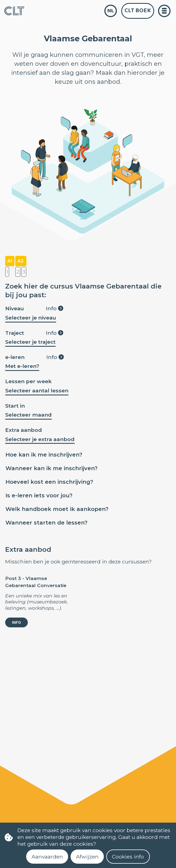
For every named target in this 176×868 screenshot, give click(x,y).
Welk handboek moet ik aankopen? (57, 509)
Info (54, 308)
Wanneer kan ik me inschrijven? (51, 468)
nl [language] (111, 11)
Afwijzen (87, 857)
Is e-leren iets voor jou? (39, 495)
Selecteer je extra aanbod (40, 439)
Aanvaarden (47, 857)
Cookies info (128, 857)
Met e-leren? (22, 366)
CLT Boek (138, 11)
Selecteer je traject (30, 342)
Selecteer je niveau (31, 318)
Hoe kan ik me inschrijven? (44, 455)
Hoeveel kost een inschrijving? (49, 482)
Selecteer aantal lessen (37, 390)
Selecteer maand (28, 415)
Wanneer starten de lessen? (46, 523)
